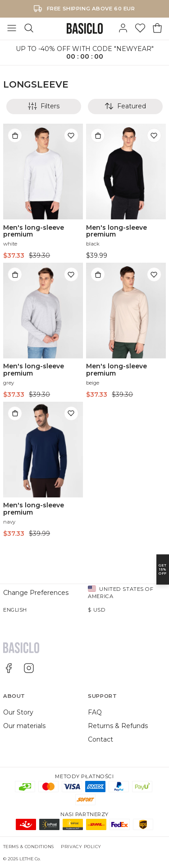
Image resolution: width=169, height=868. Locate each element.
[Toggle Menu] (12, 28)
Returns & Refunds (118, 726)
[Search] (29, 28)
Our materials (24, 726)
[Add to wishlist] (71, 135)
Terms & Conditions (29, 847)
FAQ (95, 712)
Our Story (18, 712)
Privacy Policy (81, 847)
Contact (100, 739)
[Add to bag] (15, 135)
